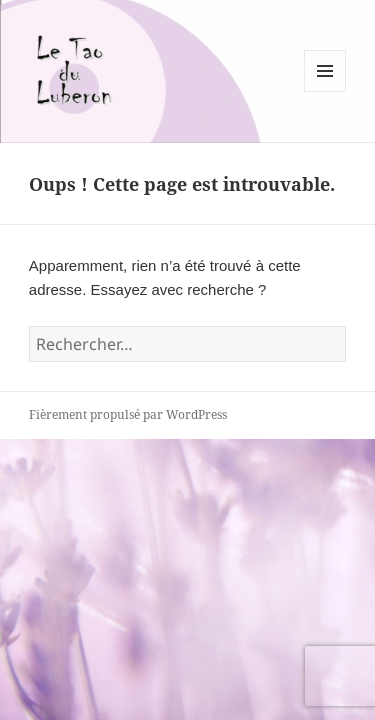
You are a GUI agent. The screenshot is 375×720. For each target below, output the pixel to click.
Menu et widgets (325, 91)
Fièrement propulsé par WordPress (128, 414)
